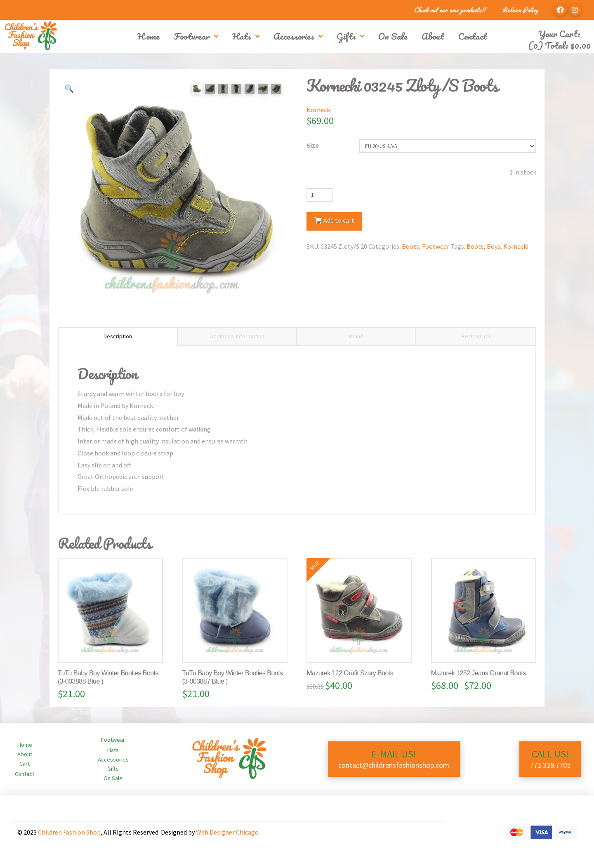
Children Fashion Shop (69, 832)
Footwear (436, 246)
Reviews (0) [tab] (476, 336)
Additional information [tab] (237, 336)
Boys (494, 246)
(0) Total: (559, 45)
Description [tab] (118, 336)
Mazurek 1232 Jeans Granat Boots (478, 673)
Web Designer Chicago (227, 832)
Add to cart (339, 220)
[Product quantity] (320, 195)
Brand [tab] (356, 336)
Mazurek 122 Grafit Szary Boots (350, 673)
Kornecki (319, 110)
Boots (410, 246)
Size (313, 145)
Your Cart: (559, 34)
